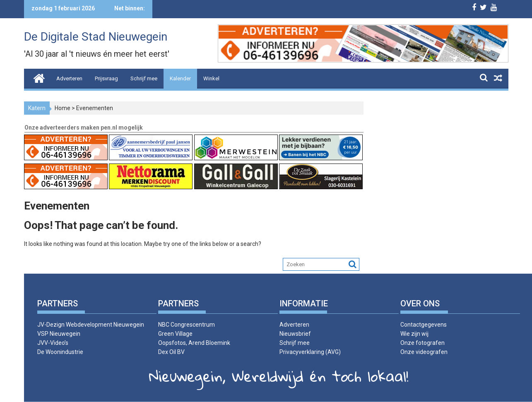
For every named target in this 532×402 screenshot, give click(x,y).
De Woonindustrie (60, 352)
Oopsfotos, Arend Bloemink (194, 343)
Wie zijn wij (414, 334)
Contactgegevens (424, 325)
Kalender (180, 78)
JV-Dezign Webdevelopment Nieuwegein (91, 325)
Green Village (175, 334)
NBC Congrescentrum (187, 325)
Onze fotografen (422, 343)
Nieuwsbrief (295, 334)
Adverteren (69, 78)
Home (63, 108)
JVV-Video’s (53, 343)
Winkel (211, 78)
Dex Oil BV (171, 352)
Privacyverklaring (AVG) (310, 352)
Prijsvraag (106, 78)
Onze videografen (424, 352)
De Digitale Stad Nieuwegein (96, 37)
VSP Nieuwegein (59, 334)
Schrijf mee (144, 78)
